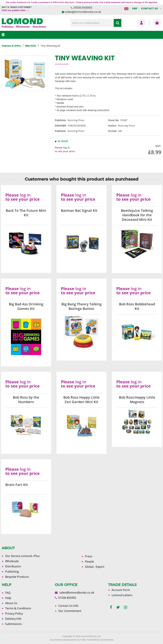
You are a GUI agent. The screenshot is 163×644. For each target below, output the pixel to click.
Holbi (83, 640)
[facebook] (111, 607)
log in (66, 148)
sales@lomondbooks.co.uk (83, 12)
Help (8, 598)
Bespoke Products (17, 577)
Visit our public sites (14, 10)
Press (89, 556)
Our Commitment (70, 611)
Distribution (13, 566)
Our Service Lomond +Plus (22, 556)
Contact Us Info (68, 606)
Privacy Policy (14, 613)
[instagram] (126, 607)
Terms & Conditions (18, 608)
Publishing (12, 572)
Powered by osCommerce (100, 640)
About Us (11, 603)
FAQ (8, 593)
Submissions (13, 624)
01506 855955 (83, 8)
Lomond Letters (122, 595)
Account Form (121, 590)
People (89, 562)
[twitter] (118, 607)
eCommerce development (63, 640)
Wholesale (12, 561)
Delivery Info (13, 619)
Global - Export (95, 567)
